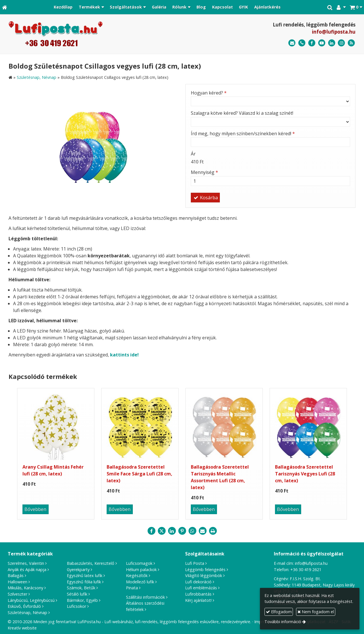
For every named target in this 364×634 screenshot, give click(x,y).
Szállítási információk (145, 597)
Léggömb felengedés (205, 570)
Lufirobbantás (198, 594)
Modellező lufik (140, 582)
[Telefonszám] (302, 43)
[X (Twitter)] (162, 531)
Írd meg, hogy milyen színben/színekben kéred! (243, 134)
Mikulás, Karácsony (25, 588)
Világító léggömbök (204, 575)
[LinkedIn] (332, 43)
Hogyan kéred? (209, 93)
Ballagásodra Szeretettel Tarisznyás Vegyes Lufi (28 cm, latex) (305, 474)
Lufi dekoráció (198, 582)
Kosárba (205, 198)
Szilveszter (17, 594)
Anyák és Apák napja (27, 570)
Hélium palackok (141, 570)
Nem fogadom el (316, 612)
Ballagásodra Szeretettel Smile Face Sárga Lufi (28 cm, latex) (139, 474)
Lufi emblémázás (201, 588)
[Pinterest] (182, 531)
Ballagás (16, 575)
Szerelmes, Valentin (26, 563)
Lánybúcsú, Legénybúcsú (31, 600)
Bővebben (35, 509)
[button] (356, 7)
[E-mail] (292, 43)
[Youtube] (322, 43)
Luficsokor (76, 606)
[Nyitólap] (5, 7)
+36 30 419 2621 (306, 570)
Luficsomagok (139, 563)
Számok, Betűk (81, 588)
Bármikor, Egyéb (82, 600)
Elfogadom (279, 612)
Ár (193, 154)
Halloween (17, 582)
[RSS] (351, 43)
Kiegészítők (137, 575)
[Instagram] (341, 43)
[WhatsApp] (192, 531)
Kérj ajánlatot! (198, 600)
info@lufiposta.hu (334, 32)
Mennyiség (204, 172)
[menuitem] (63, 7)
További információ (283, 622)
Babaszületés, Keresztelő (91, 563)
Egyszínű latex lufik (85, 575)
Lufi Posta (195, 563)
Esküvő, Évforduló (24, 606)
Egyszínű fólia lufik (84, 582)
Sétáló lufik (77, 594)
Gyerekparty (78, 570)
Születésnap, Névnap (27, 613)
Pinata (132, 588)
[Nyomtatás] (213, 531)
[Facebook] (312, 43)
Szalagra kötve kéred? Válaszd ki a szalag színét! (242, 113)
